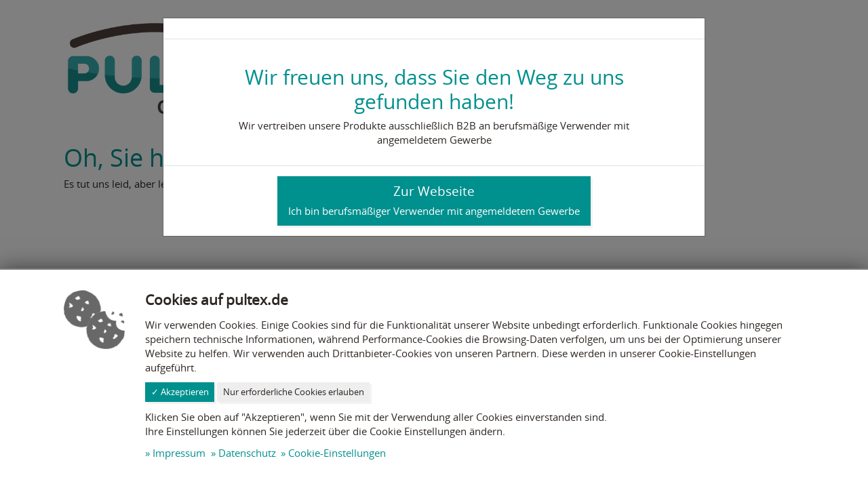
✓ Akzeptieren (180, 392)
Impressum (179, 453)
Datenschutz (247, 453)
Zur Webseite (434, 200)
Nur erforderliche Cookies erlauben (294, 392)
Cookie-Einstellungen (337, 453)
